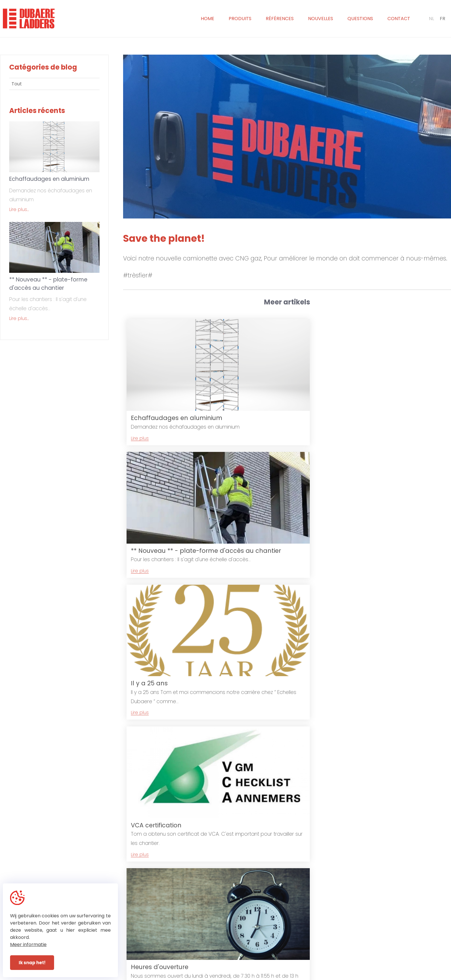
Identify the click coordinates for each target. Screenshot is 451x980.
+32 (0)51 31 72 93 (252, 952)
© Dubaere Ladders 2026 (180, 975)
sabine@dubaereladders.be (351, 952)
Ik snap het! (32, 963)
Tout (17, 84)
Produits (240, 19)
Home (208, 19)
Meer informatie (28, 944)
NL (431, 19)
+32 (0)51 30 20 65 (253, 944)
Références (280, 19)
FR (443, 19)
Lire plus (140, 425)
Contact (399, 19)
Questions (360, 19)
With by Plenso (279, 975)
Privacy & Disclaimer (234, 975)
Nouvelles (321, 19)
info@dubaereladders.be (348, 944)
